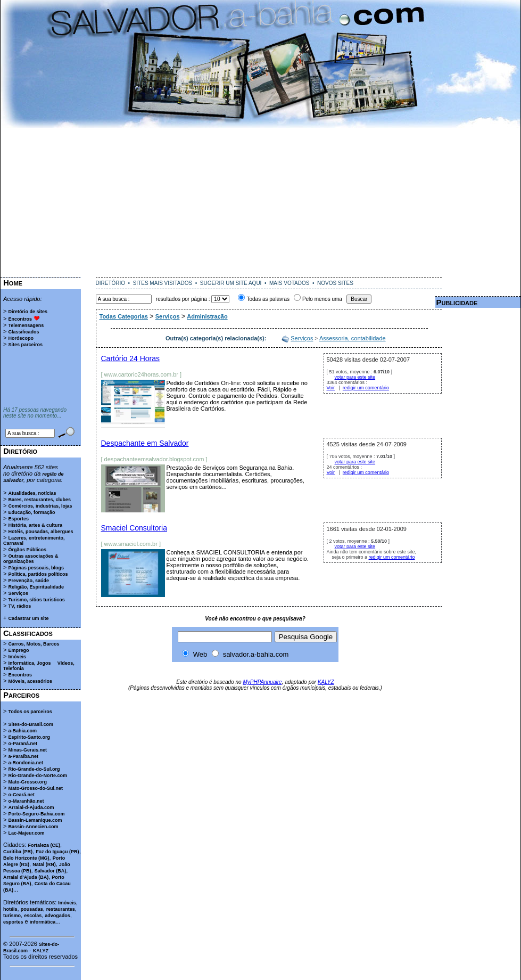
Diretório (20, 451)
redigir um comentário (366, 388)
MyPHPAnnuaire (262, 682)
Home (13, 283)
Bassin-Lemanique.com (35, 820)
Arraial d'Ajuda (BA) (26, 877)
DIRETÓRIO (111, 283)
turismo (12, 916)
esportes (13, 922)
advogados (57, 916)
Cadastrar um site (28, 618)
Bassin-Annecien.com (33, 827)
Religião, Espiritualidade (36, 587)
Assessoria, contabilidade (353, 338)
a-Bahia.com (22, 731)
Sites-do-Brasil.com (31, 724)
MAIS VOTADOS (289, 283)
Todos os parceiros (30, 712)
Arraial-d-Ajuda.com (31, 807)
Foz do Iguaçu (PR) (57, 852)
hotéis (10, 909)
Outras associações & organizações (31, 559)
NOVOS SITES (335, 283)
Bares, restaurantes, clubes (39, 500)
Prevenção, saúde (28, 581)
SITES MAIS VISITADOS (163, 283)
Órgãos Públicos (27, 550)
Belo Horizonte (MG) (26, 858)
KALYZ (41, 951)
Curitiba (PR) (18, 852)
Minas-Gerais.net (27, 750)
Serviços (18, 593)
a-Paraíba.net (23, 756)
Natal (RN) (44, 864)
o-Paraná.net (23, 744)
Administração (207, 316)
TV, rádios (19, 606)
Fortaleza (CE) (44, 845)
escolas (33, 916)
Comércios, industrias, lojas (40, 506)
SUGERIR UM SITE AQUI (231, 283)
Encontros (20, 319)
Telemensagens (26, 325)
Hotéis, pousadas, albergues (40, 532)
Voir (331, 388)
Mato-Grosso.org (27, 782)
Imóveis (17, 657)
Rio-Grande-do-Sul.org (34, 769)
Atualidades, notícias (32, 493)
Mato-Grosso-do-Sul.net (35, 788)
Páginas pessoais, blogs (36, 568)
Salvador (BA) (51, 871)
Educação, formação (31, 512)
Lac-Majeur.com (26, 833)
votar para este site (355, 377)
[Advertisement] (261, 202)
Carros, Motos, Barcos (34, 644)
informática (43, 922)
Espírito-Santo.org (29, 737)
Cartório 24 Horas (131, 358)
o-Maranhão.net (26, 801)
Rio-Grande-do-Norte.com (38, 775)
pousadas (32, 909)
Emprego (18, 650)
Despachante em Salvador (145, 443)
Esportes (18, 519)
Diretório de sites (28, 312)
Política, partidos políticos (38, 574)
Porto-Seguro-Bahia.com (36, 814)
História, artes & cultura (35, 525)
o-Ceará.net (21, 795)
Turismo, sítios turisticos (36, 600)
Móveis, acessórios (30, 681)
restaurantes (61, 909)
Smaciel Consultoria (134, 528)
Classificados (23, 332)
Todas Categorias (124, 316)
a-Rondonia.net (26, 763)
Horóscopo (21, 338)
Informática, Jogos (29, 663)
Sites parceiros (25, 345)
